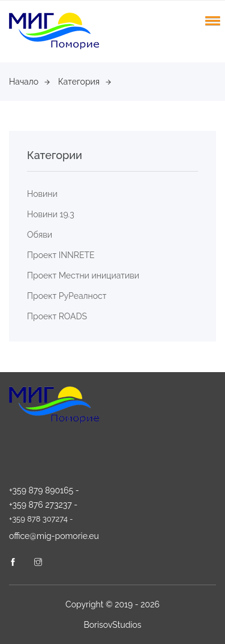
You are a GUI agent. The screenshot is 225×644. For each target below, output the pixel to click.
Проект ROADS (57, 316)
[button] (211, 20)
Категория (85, 82)
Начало (29, 82)
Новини (42, 194)
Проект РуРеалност (67, 296)
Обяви (40, 235)
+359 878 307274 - (41, 519)
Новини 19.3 (51, 214)
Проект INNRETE (61, 255)
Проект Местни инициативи (83, 275)
